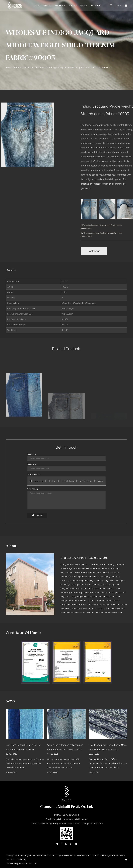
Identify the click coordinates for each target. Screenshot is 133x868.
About (48, 5)
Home (37, 5)
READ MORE (11, 772)
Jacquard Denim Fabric (36, 68)
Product (60, 5)
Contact (95, 5)
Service (73, 5)
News (83, 5)
